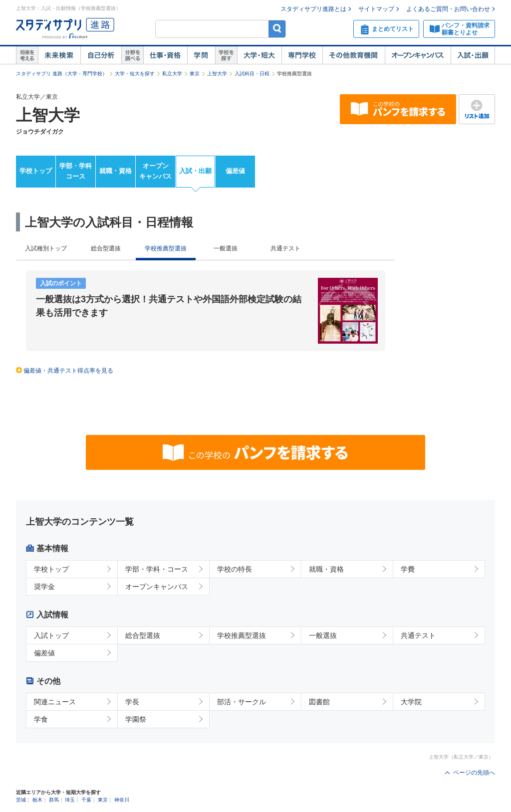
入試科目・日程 (252, 74)
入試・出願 (473, 55)
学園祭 (136, 719)
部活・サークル (242, 702)
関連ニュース (55, 702)
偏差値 (235, 171)
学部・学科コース (76, 171)
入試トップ (51, 635)
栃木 (37, 800)
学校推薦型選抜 (242, 635)
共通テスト (285, 248)
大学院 (411, 702)
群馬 (54, 800)
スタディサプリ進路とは (313, 9)
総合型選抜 (106, 248)
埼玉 (70, 800)
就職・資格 (116, 171)
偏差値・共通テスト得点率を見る (68, 371)
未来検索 (59, 55)
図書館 (319, 702)
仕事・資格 (165, 55)
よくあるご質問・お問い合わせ (448, 9)
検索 (277, 29)
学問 (201, 55)
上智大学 (217, 74)
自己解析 (101, 55)
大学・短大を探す (135, 74)
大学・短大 (259, 55)
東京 (195, 74)
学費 (408, 569)
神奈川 (122, 800)
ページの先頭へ (474, 773)
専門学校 (302, 55)
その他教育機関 (354, 55)
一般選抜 (226, 248)
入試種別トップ (46, 248)
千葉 (86, 800)
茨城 (21, 800)
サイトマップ (376, 9)
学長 (132, 702)
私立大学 (172, 74)
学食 (41, 719)
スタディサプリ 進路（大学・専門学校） (62, 74)
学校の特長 (235, 569)
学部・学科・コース (157, 569)
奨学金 (44, 587)
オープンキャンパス (418, 55)
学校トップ (36, 171)
